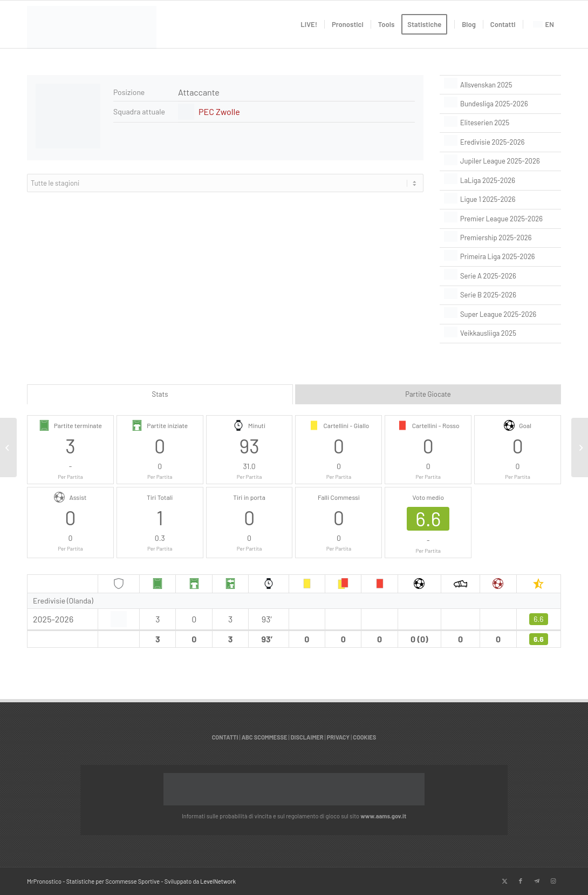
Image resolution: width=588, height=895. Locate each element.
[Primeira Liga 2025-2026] (500, 257)
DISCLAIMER (307, 737)
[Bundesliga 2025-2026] (500, 104)
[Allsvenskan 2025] (500, 85)
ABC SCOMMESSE (265, 737)
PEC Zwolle (219, 111)
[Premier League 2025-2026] (500, 219)
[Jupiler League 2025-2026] (500, 161)
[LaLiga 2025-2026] (500, 180)
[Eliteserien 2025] (500, 123)
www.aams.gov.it (383, 816)
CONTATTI (225, 737)
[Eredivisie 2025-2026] (500, 142)
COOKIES (364, 737)
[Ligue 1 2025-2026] (500, 200)
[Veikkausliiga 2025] (500, 334)
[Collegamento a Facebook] (521, 881)
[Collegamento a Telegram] (537, 881)
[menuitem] (309, 24)
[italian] (92, 30)
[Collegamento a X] (504, 881)
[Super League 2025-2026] (500, 314)
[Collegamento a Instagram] (553, 881)
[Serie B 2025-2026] (500, 295)
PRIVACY (338, 737)
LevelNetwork (218, 881)
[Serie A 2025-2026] (500, 276)
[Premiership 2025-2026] (500, 238)
